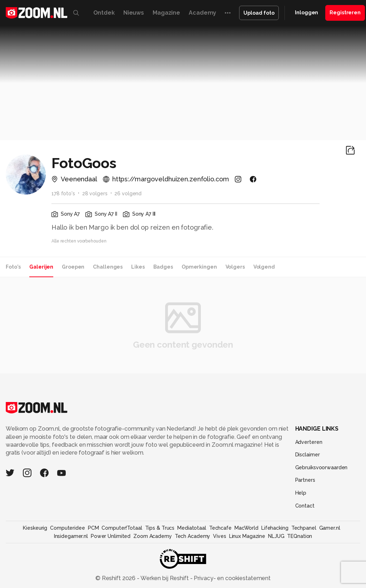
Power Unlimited (111, 536)
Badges (163, 267)
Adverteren (309, 442)
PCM (93, 528)
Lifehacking (275, 528)
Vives (219, 536)
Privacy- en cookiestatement (231, 578)
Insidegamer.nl (71, 536)
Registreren (345, 13)
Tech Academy (193, 536)
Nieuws (134, 13)
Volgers (235, 267)
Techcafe (220, 528)
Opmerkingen (199, 267)
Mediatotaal (192, 528)
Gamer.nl (330, 528)
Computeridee (68, 528)
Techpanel (304, 528)
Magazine (166, 13)
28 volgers (95, 193)
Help (301, 493)
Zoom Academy (153, 536)
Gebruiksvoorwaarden (322, 467)
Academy (202, 13)
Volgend (264, 267)
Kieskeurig (35, 528)
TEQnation (300, 536)
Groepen (73, 267)
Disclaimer (308, 455)
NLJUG (276, 536)
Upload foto (259, 13)
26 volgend (128, 193)
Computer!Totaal (122, 528)
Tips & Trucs (160, 528)
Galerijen (41, 267)
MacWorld (246, 528)
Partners (305, 480)
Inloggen (306, 13)
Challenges (108, 267)
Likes (138, 267)
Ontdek (104, 13)
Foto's (13, 267)
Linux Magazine (247, 536)
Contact (305, 506)
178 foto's (63, 193)
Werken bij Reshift (165, 578)
